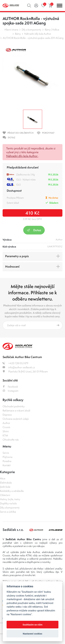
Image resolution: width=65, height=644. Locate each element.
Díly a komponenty (31, 30)
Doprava (7, 415)
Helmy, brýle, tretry (10, 499)
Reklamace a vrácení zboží (16, 410)
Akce (3, 478)
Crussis (6, 427)
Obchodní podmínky (14, 406)
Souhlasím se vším (32, 625)
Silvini (6, 431)
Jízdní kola (5, 487)
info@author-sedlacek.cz (19, 367)
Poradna (7, 461)
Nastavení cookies (33, 634)
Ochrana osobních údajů (16, 419)
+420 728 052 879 (15, 363)
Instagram (10, 391)
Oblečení (5, 495)
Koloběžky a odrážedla (12, 491)
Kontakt (7, 465)
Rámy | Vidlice (52, 30)
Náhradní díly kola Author (38, 34)
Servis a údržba (8, 512)
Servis (6, 453)
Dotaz (34, 230)
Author (6, 423)
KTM (5, 435)
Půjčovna (7, 457)
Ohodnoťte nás (11, 440)
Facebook (10, 387)
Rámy (18, 34)
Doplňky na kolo (8, 503)
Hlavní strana (11, 30)
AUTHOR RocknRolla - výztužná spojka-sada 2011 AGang (33, 38)
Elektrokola (6, 483)
